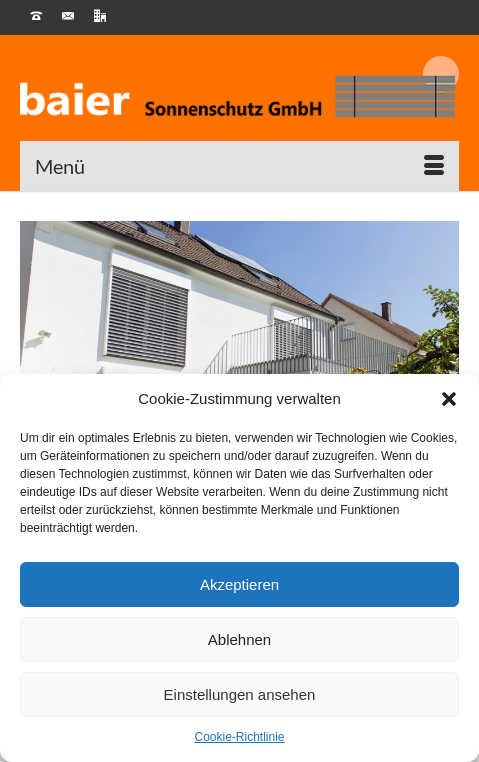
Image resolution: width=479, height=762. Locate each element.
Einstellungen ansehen (240, 694)
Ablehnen (239, 639)
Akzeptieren (239, 584)
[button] (449, 399)
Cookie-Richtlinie (239, 737)
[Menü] (239, 166)
